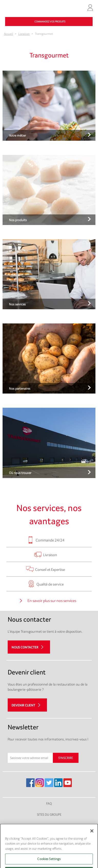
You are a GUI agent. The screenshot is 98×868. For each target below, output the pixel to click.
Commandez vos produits (50, 22)
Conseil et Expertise (50, 569)
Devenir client (23, 705)
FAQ (49, 803)
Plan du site (49, 836)
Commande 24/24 (50, 540)
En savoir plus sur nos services (52, 601)
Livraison (24, 34)
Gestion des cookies (49, 848)
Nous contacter (25, 647)
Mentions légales (49, 826)
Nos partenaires (20, 389)
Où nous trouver (20, 473)
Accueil (8, 34)
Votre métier (17, 135)
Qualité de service (50, 584)
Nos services (17, 304)
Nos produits (18, 220)
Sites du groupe (49, 815)
